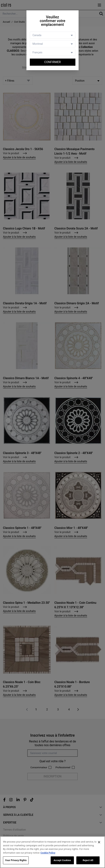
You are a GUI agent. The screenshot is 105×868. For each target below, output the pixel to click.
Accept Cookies (62, 860)
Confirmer (53, 62)
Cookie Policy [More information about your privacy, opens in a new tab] (48, 853)
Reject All (88, 860)
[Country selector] (53, 35)
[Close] (99, 842)
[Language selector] (53, 52)
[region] (52, 852)
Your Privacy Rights (16, 860)
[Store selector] (53, 44)
